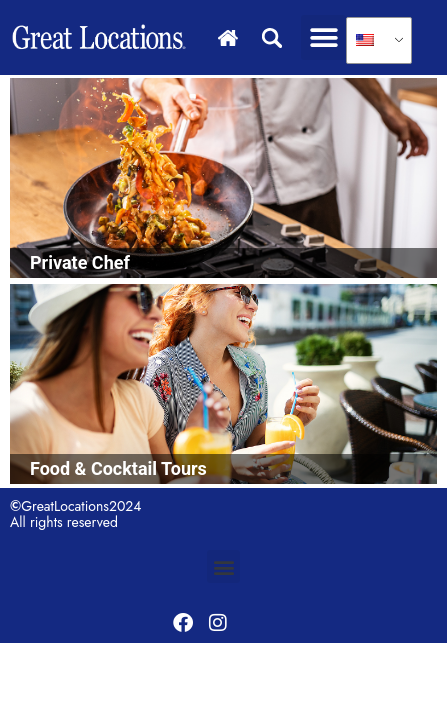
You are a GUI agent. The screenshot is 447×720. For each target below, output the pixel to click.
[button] (323, 37)
